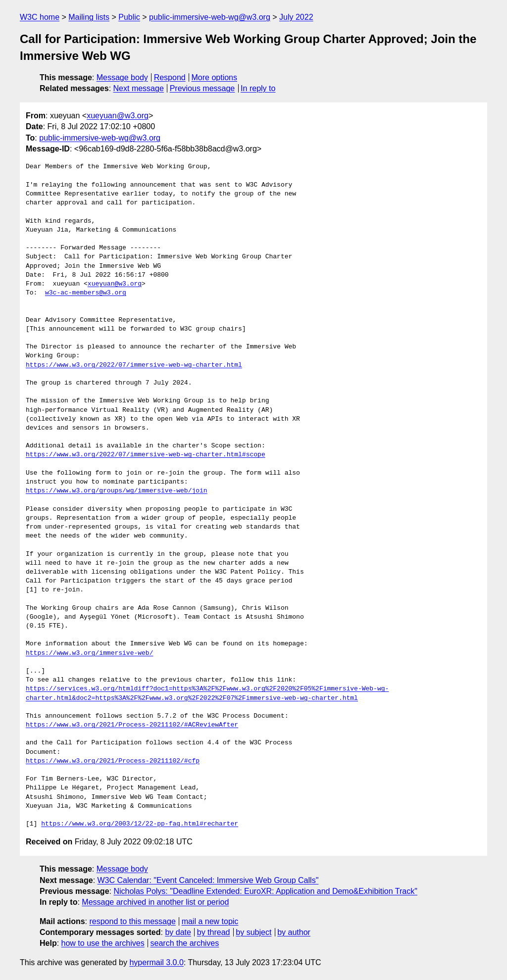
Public (129, 17)
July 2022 (296, 17)
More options (215, 77)
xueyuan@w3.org (118, 116)
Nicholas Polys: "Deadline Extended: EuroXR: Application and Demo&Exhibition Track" (265, 891)
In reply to (258, 88)
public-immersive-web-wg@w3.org (210, 17)
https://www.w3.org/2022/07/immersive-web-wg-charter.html (134, 365)
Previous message (203, 88)
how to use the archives (103, 943)
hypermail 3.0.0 (156, 962)
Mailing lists (89, 17)
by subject (253, 932)
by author (294, 932)
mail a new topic (210, 921)
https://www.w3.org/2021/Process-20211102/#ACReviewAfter (132, 725)
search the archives (185, 943)
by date (178, 932)
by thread (214, 932)
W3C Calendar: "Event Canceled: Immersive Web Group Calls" (208, 880)
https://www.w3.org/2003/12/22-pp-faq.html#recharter (140, 824)
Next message (139, 88)
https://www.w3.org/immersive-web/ (89, 653)
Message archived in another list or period (155, 902)
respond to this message (132, 921)
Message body (122, 77)
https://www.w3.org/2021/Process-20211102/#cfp (113, 761)
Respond (170, 77)
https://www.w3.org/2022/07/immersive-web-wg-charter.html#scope (146, 455)
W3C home (40, 17)
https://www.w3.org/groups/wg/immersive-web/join (117, 491)
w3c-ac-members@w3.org (86, 293)
